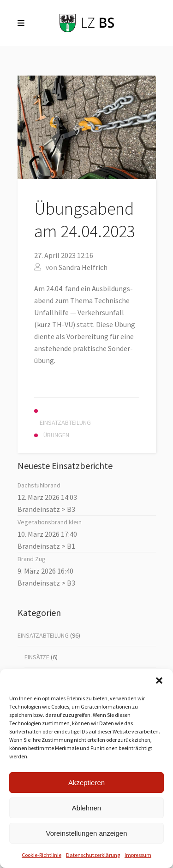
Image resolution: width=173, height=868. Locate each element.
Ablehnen (86, 808)
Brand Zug (32, 559)
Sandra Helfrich (83, 267)
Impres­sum (138, 855)
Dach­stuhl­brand (39, 485)
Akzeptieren (86, 783)
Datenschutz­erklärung (93, 855)
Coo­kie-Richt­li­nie (42, 855)
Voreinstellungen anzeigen (87, 833)
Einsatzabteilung (43, 635)
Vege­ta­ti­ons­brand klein (50, 522)
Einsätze (37, 657)
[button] (159, 680)
